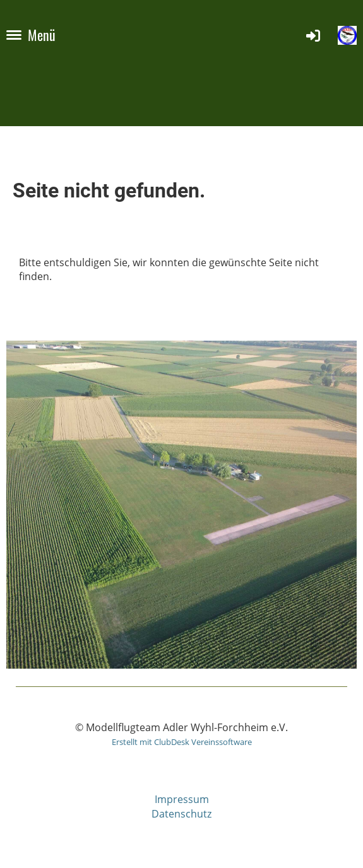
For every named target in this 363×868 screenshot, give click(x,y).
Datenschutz (181, 814)
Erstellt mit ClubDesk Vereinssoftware (182, 742)
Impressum (182, 799)
